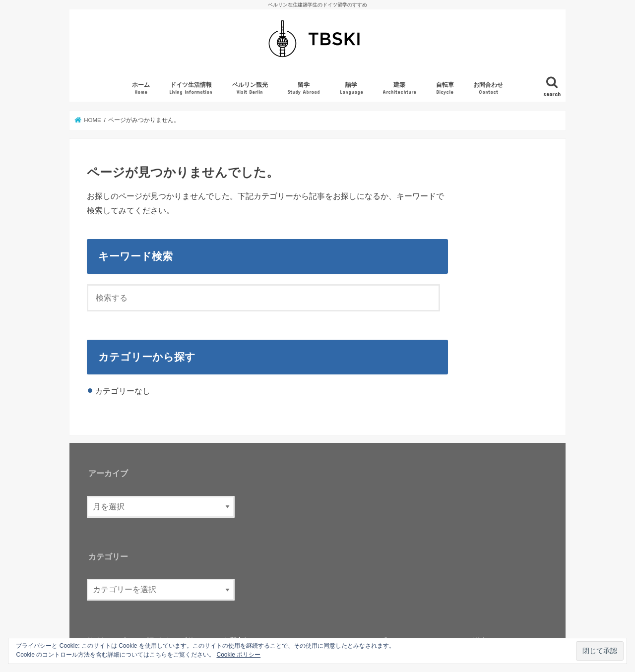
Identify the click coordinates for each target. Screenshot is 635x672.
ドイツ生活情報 (191, 89)
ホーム (141, 89)
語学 (351, 89)
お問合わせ (488, 89)
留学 (304, 89)
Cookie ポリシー (239, 655)
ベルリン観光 (250, 89)
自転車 (445, 89)
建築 (399, 89)
